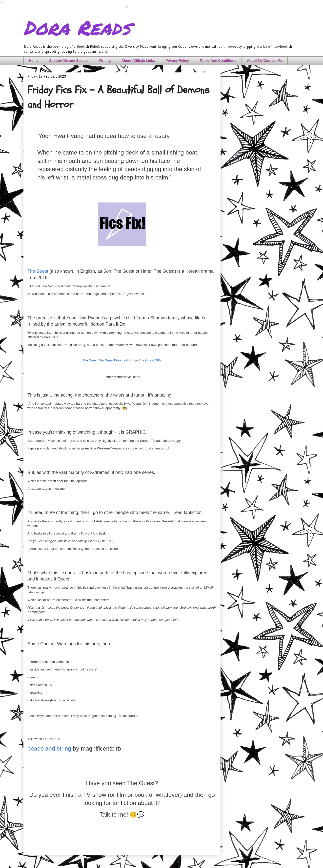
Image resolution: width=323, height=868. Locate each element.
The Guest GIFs (150, 360)
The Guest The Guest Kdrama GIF (107, 360)
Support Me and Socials (69, 61)
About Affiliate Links (138, 61)
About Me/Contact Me (265, 61)
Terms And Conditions (218, 61)
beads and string (49, 748)
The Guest (38, 271)
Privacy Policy (177, 61)
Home (34, 61)
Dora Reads (77, 27)
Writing (105, 61)
